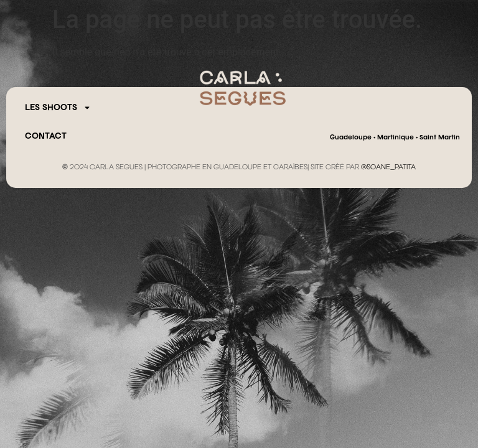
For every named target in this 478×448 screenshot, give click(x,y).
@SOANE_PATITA (388, 167)
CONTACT (46, 136)
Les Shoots (58, 108)
